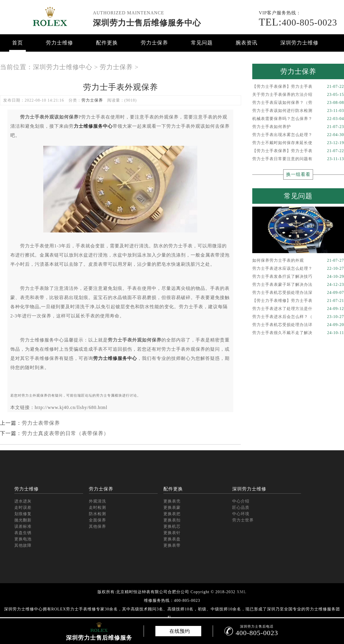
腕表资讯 (247, 43)
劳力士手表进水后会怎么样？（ (298, 317)
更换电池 (23, 539)
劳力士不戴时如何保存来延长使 (298, 143)
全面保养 (97, 520)
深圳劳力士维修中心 (63, 67)
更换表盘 (172, 539)
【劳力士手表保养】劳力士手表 (298, 87)
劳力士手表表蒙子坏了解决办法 (298, 285)
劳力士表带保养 (41, 423)
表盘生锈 (23, 533)
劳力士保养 (154, 43)
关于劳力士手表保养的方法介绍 (298, 95)
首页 (17, 43)
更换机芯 (172, 526)
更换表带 (172, 545)
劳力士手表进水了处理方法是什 (298, 309)
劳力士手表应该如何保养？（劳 (298, 103)
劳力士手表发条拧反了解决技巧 (298, 277)
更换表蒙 (172, 508)
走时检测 (97, 508)
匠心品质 (241, 508)
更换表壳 (172, 501)
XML (241, 592)
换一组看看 (298, 174)
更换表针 (172, 533)
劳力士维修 (59, 43)
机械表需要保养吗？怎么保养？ (298, 119)
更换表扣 (172, 520)
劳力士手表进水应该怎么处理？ (298, 269)
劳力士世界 (243, 520)
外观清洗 (97, 501)
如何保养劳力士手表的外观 (298, 261)
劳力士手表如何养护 (298, 127)
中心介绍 (241, 501)
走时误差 (23, 508)
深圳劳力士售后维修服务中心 (147, 23)
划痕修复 (23, 514)
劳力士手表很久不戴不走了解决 (298, 333)
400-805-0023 (298, 22)
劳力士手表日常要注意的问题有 (298, 159)
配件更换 (107, 43)
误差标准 (23, 526)
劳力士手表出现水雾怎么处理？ (298, 135)
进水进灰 (23, 501)
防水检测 (97, 514)
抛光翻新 (23, 520)
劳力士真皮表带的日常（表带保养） (65, 433)
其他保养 (97, 526)
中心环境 (241, 514)
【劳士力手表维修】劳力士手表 (298, 301)
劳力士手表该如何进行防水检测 (298, 111)
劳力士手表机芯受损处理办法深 (298, 293)
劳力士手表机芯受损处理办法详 (298, 325)
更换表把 (172, 514)
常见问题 (202, 43)
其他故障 (23, 545)
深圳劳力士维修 (299, 43)
